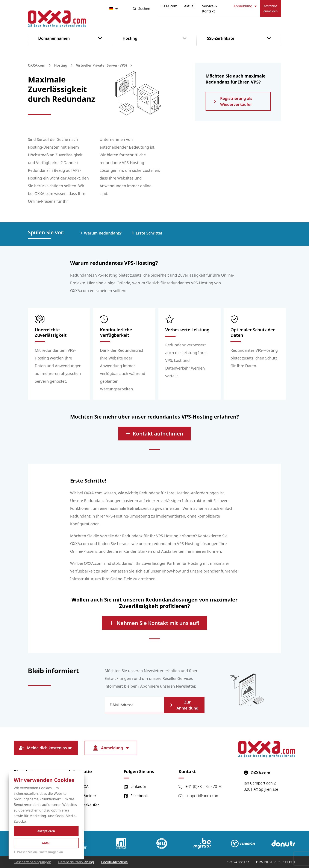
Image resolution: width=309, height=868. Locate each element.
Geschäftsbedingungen (33, 862)
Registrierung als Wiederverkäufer (233, 101)
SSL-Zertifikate (221, 38)
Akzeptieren (46, 831)
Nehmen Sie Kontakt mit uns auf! (154, 623)
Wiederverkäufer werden (84, 808)
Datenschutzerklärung (76, 862)
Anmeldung (245, 6)
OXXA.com (169, 6)
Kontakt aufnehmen (155, 433)
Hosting (130, 38)
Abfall (46, 843)
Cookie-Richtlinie (114, 862)
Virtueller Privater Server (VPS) (101, 65)
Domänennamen (54, 38)
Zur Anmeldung (184, 705)
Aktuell (190, 6)
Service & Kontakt (210, 9)
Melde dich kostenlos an (46, 748)
